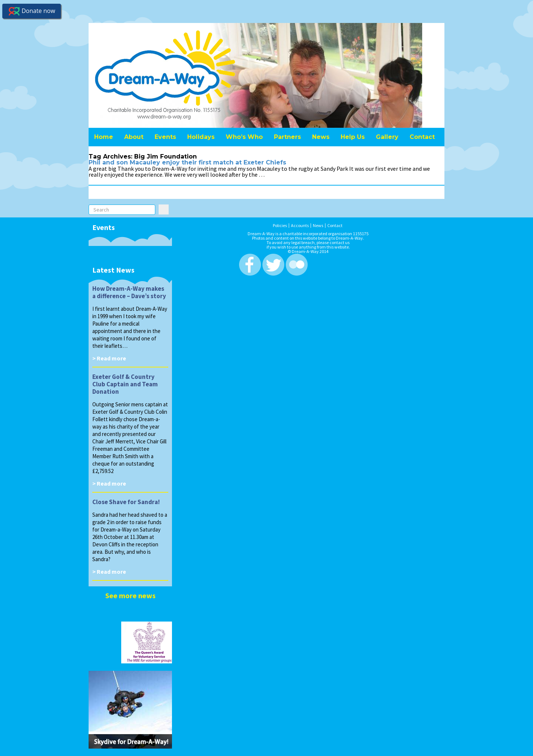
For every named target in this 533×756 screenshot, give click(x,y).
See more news (130, 595)
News (321, 137)
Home (104, 137)
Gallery (387, 137)
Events (165, 137)
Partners (287, 137)
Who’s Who (244, 137)
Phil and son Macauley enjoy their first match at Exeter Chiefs (187, 162)
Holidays (201, 137)
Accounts (300, 226)
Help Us (353, 137)
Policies (280, 226)
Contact (422, 137)
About (134, 137)
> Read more (109, 358)
